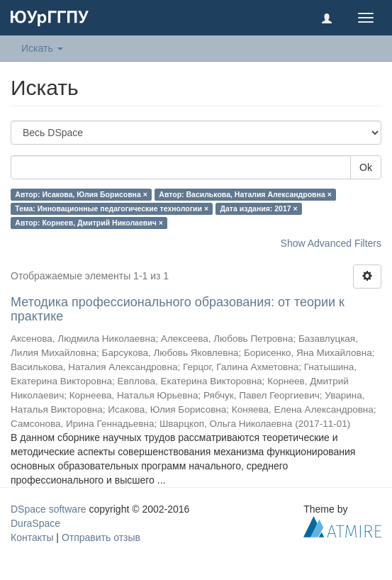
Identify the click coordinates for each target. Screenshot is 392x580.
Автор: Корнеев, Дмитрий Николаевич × (89, 223)
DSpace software (49, 509)
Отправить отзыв (101, 537)
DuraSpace (35, 523)
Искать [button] (42, 48)
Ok (366, 167)
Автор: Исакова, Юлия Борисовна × (81, 194)
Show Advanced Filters (331, 243)
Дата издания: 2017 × (259, 208)
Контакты (32, 537)
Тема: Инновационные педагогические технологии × (112, 208)
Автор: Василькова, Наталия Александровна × (245, 194)
